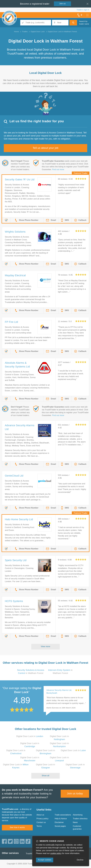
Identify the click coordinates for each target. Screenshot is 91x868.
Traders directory (80, 819)
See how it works (17, 827)
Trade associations (63, 815)
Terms (39, 826)
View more (46, 646)
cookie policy (56, 853)
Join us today (75, 793)
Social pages (60, 826)
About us (40, 815)
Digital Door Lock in (30, 736)
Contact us (41, 822)
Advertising (78, 815)
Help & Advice (61, 819)
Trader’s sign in (83, 10)
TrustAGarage (32, 854)
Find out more (58, 169)
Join (62, 4)
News (75, 822)
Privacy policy (42, 819)
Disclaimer (59, 822)
